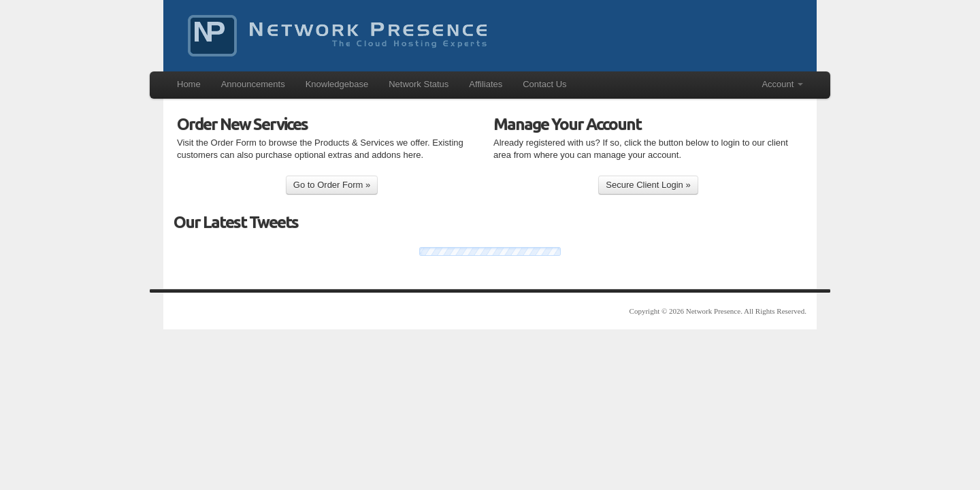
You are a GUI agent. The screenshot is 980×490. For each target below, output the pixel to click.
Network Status (419, 84)
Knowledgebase (337, 84)
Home (189, 84)
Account (782, 84)
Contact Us (544, 84)
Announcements (253, 84)
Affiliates (486, 84)
